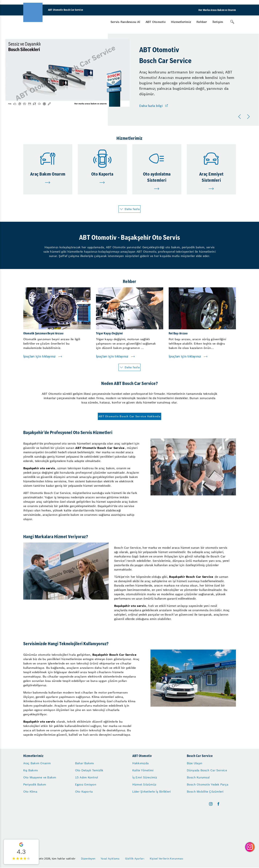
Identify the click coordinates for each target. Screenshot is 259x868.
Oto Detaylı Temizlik (89, 770)
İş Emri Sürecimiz (145, 777)
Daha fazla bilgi (151, 106)
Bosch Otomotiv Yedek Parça (208, 784)
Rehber (202, 22)
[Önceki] (240, 117)
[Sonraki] (249, 117)
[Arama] (232, 22)
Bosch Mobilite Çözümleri (205, 791)
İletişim (218, 22)
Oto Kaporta (84, 791)
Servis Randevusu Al (125, 22)
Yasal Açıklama (110, 859)
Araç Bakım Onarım (37, 763)
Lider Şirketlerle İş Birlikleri (152, 791)
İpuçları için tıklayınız (40, 356)
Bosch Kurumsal (198, 777)
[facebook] (218, 804)
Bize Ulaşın (195, 763)
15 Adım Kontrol (87, 777)
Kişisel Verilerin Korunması (167, 859)
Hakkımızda (141, 763)
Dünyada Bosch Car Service (207, 770)
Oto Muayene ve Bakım (40, 777)
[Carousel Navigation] (245, 117)
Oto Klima (30, 791)
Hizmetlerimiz (181, 22)
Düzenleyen (88, 859)
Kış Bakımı (31, 770)
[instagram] (211, 804)
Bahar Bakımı (85, 763)
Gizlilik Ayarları (135, 859)
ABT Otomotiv (156, 22)
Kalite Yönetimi (143, 770)
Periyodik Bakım (35, 784)
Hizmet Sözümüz (144, 784)
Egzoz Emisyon (86, 784)
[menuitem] (125, 22)
